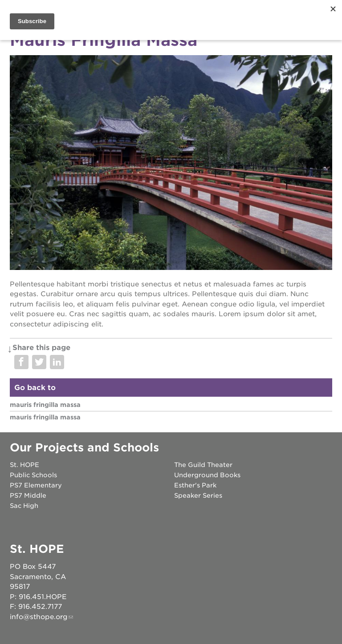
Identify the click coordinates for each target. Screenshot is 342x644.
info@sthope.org (39, 617)
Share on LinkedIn (57, 362)
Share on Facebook (21, 362)
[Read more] (171, 164)
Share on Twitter (39, 362)
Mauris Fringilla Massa (45, 405)
